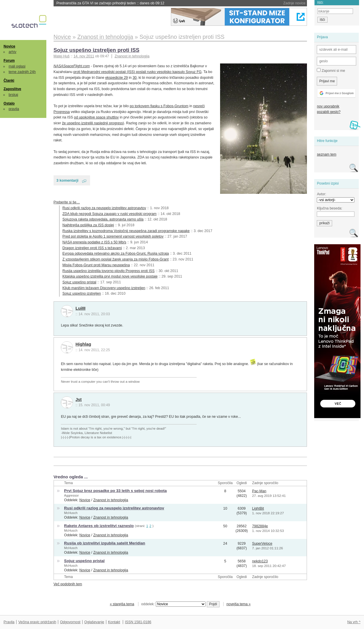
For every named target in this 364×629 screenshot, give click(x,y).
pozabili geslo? (329, 112)
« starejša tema (122, 604)
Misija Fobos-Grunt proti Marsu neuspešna (96, 265)
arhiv (13, 52)
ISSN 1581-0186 (138, 622)
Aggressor (71, 495)
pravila (14, 109)
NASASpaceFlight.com (72, 66)
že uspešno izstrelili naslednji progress (92, 123)
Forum (9, 61)
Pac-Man (259, 491)
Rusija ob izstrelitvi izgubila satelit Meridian (105, 543)
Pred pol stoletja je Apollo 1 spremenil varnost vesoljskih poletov (113, 236)
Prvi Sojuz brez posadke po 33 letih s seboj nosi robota (115, 491)
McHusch (71, 513)
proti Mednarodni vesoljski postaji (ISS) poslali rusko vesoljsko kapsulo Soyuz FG (137, 72)
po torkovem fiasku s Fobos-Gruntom (159, 106)
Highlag (83, 344)
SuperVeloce (262, 544)
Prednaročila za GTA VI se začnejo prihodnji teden (110, 3)
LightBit (258, 508)
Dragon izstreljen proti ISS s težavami (92, 248)
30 (135, 78)
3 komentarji (67, 180)
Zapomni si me (331, 70)
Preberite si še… (67, 202)
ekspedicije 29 (116, 78)
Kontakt (114, 622)
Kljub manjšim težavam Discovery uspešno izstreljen (104, 288)
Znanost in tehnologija (132, 56)
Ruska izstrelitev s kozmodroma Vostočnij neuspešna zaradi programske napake (126, 231)
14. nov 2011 (84, 56)
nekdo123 (260, 561)
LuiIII (81, 308)
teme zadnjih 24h (22, 72)
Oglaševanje (94, 622)
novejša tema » (239, 604)
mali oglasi (17, 66)
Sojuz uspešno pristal (79, 282)
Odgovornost (70, 622)
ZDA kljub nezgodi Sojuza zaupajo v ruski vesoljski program (110, 214)
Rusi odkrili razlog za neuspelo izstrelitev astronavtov (104, 208)
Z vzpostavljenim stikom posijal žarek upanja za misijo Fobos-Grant (116, 259)
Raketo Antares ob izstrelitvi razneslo (99, 526)
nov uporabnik (328, 106)
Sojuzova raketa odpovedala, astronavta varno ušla (103, 219)
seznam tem (326, 154)
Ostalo (9, 103)
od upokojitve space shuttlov (96, 117)
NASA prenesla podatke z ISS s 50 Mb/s (94, 242)
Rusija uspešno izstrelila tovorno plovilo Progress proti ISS (109, 271)
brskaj (13, 95)
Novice (9, 46)
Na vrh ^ (354, 622)
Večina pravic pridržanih (37, 622)
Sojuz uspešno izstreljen (82, 293)
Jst (79, 400)
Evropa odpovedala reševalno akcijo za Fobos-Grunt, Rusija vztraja (116, 254)
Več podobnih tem (68, 584)
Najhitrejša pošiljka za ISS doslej (88, 225)
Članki (9, 81)
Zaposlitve (12, 89)
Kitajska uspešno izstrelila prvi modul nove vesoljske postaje (110, 276)
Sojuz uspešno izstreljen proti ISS (97, 50)
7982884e (260, 526)
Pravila (9, 622)
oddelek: (173, 604)
